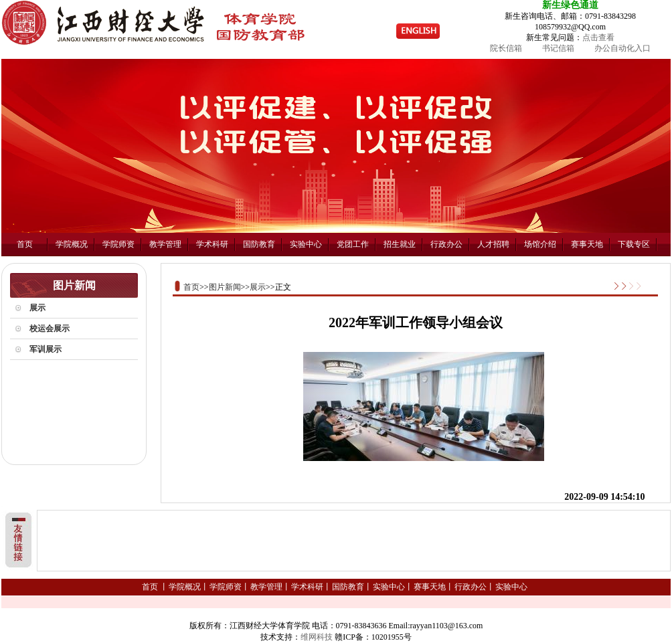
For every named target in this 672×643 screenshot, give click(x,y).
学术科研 (212, 244)
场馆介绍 (540, 244)
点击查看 (598, 37)
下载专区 (634, 244)
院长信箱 (506, 48)
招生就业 (400, 244)
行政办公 (446, 244)
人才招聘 (493, 244)
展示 (258, 287)
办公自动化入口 (622, 48)
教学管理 (165, 244)
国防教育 (259, 244)
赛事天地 (587, 244)
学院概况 (72, 244)
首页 (25, 244)
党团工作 (353, 244)
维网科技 (317, 637)
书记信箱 (558, 48)
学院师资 (118, 244)
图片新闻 (225, 287)
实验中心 (306, 244)
